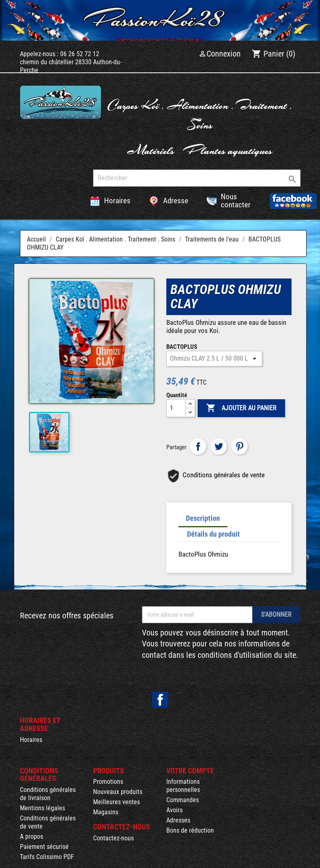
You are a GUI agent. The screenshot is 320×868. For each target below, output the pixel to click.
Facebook (160, 700)
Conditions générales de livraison (48, 794)
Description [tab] (203, 518)
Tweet (219, 446)
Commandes (183, 800)
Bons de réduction (190, 830)
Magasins (106, 812)
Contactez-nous (113, 838)
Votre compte (190, 771)
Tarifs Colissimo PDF (47, 857)
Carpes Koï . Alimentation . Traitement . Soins (200, 114)
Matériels (151, 150)
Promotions (108, 782)
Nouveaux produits (118, 792)
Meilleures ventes (116, 802)
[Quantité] (176, 408)
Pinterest (239, 446)
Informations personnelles (183, 786)
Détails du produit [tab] (213, 534)
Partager (198, 446)
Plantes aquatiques (227, 150)
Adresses (178, 820)
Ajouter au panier (241, 408)
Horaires (31, 740)
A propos (32, 836)
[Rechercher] (197, 178)
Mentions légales (42, 808)
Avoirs (174, 810)
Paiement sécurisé (44, 847)
